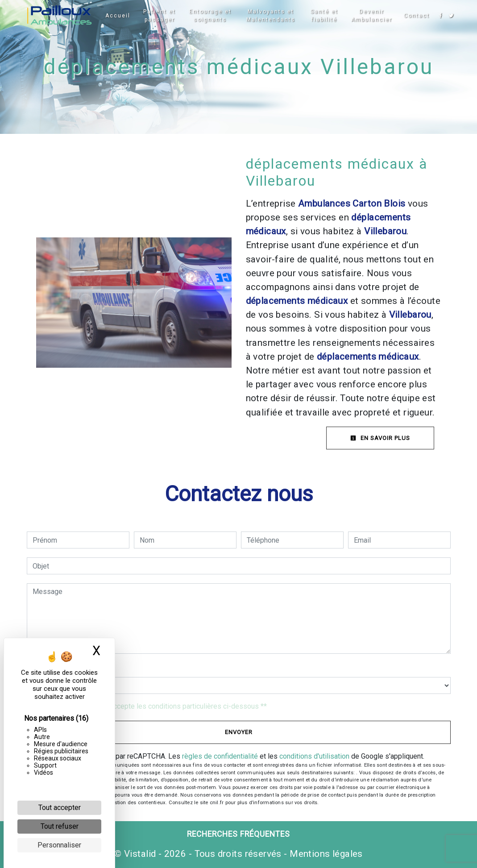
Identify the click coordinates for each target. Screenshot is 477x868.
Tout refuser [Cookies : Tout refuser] (60, 826)
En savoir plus (380, 438)
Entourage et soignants (211, 16)
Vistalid (140, 854)
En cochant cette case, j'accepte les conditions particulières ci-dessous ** (151, 706)
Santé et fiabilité (323, 16)
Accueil (120, 16)
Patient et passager (161, 16)
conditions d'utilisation (314, 756)
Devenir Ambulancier (369, 16)
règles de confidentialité (220, 756)
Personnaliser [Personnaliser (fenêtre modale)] (59, 845)
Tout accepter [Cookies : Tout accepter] (60, 808)
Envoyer (239, 732)
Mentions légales (325, 854)
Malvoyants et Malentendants (270, 16)
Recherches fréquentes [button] (238, 834)
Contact (415, 16)
